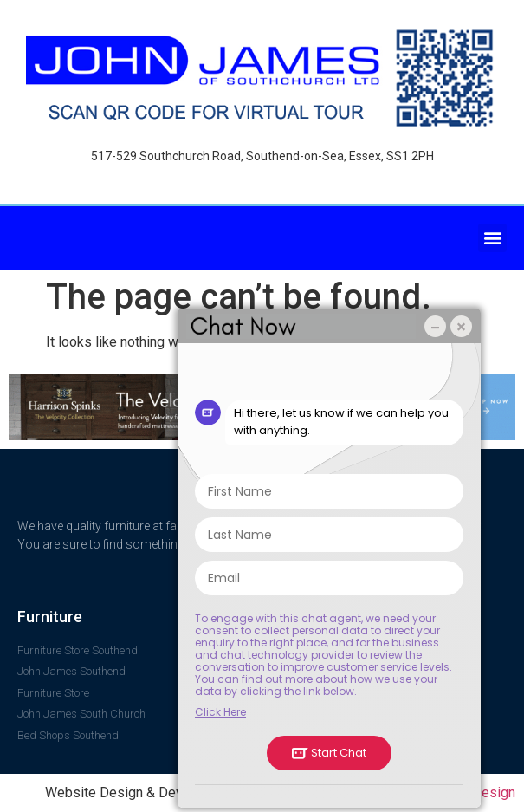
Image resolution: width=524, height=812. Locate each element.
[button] (492, 238)
